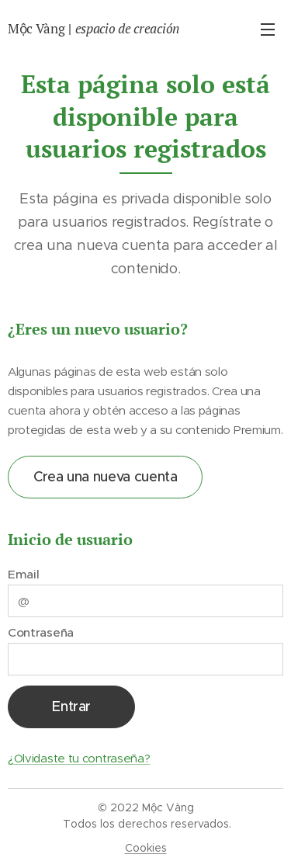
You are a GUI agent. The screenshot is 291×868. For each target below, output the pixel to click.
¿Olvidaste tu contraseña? (79, 758)
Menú (268, 30)
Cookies (146, 848)
